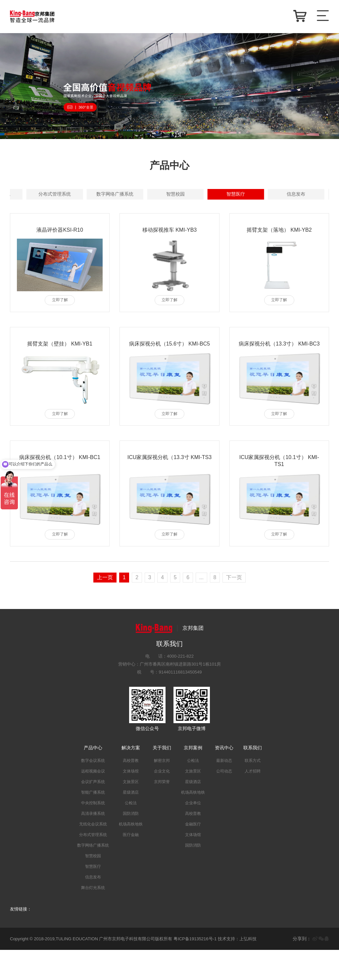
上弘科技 (248, 969)
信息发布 (164, 223)
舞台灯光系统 (226, 223)
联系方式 (253, 791)
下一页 (235, 607)
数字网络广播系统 (289, 209)
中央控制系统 (38, 209)
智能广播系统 (289, 194)
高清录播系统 (101, 209)
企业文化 (162, 801)
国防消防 (131, 844)
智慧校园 (38, 223)
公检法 (131, 833)
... (202, 607)
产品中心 (93, 778)
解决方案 (131, 778)
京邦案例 (193, 778)
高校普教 (131, 791)
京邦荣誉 (162, 812)
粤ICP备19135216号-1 (195, 969)
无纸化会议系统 (164, 209)
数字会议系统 (101, 194)
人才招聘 (253, 801)
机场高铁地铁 (131, 854)
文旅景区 (131, 812)
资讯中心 (224, 778)
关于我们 (162, 778)
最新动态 (224, 791)
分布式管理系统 (226, 209)
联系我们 (253, 778)
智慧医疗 (101, 223)
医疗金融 (131, 865)
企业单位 (193, 833)
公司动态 (224, 801)
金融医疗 (193, 854)
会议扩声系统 (226, 194)
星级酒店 (131, 822)
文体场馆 (131, 801)
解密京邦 (162, 791)
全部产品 (38, 194)
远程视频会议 (164, 194)
